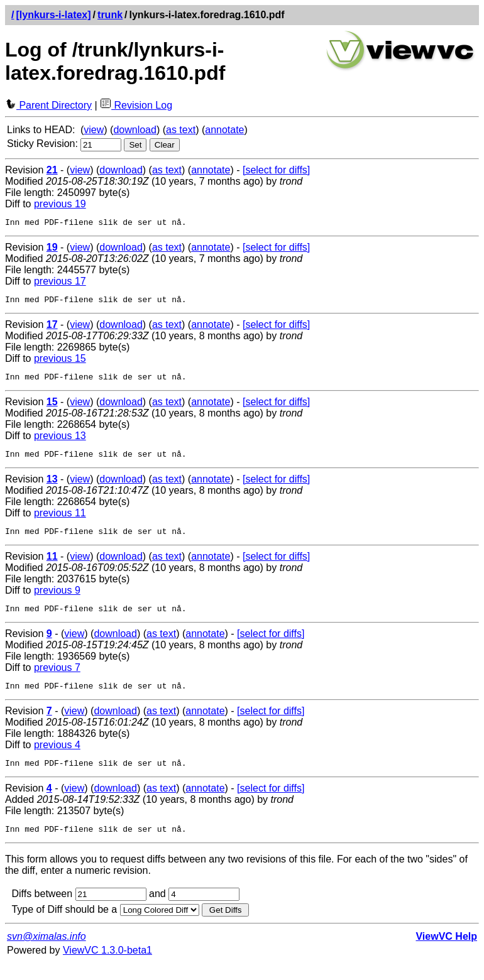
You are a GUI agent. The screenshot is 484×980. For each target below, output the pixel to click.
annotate (224, 130)
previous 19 (60, 204)
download (135, 130)
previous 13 (60, 441)
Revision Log (136, 105)
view (94, 130)
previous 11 (60, 520)
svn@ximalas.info (47, 953)
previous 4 (57, 758)
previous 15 (60, 362)
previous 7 (57, 679)
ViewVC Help (446, 953)
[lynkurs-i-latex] (53, 15)
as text (181, 130)
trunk (110, 15)
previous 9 (57, 600)
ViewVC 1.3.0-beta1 (107, 967)
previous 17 (60, 283)
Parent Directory (48, 105)
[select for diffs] (276, 170)
